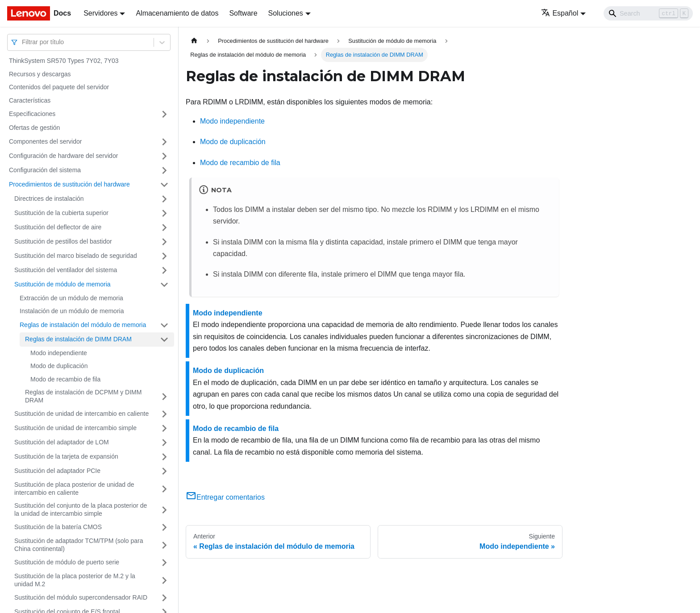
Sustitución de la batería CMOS (58, 527)
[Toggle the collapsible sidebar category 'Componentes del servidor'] (164, 142)
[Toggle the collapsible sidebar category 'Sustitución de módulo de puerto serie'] (164, 563)
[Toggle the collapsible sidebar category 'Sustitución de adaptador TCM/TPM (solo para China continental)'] (164, 545)
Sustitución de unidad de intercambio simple (75, 428)
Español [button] (560, 13)
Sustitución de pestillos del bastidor (63, 241)
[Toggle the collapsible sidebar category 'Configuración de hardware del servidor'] (164, 156)
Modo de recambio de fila (65, 379)
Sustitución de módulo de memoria (62, 284)
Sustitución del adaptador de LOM (62, 442)
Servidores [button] (100, 13)
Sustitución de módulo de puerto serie (67, 562)
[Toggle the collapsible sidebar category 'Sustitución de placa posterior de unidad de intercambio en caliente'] (164, 489)
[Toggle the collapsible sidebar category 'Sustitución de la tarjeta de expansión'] (164, 457)
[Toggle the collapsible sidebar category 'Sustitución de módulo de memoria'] (164, 285)
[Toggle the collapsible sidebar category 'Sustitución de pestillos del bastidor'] (164, 242)
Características (30, 100)
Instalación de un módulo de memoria (72, 311)
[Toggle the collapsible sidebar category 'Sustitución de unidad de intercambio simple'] (164, 428)
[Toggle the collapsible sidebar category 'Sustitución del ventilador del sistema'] (164, 270)
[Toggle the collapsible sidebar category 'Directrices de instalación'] (164, 199)
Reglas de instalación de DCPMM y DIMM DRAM (83, 396)
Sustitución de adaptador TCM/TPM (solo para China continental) (79, 545)
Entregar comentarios (225, 497)
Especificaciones (32, 114)
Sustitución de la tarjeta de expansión (66, 456)
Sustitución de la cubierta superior (61, 213)
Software (243, 13)
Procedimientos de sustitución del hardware (69, 184)
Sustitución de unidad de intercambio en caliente (81, 414)
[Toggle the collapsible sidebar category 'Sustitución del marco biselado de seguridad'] (164, 256)
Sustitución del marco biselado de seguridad (76, 256)
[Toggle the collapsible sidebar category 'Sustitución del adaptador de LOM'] (164, 443)
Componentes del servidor (45, 141)
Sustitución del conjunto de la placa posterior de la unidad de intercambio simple (81, 509)
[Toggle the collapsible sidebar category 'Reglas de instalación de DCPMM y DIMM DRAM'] (164, 396)
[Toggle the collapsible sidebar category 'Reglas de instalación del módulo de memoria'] (164, 325)
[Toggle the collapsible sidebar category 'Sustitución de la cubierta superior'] (164, 213)
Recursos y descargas (40, 74)
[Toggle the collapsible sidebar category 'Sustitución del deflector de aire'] (164, 228)
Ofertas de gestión (34, 128)
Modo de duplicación (59, 366)
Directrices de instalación (49, 199)
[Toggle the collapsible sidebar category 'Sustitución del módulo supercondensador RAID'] (164, 598)
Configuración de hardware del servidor (63, 156)
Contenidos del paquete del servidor (59, 87)
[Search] (648, 13)
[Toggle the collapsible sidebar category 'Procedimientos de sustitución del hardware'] (164, 185)
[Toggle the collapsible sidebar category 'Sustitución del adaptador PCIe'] (164, 471)
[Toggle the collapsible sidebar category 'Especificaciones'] (164, 114)
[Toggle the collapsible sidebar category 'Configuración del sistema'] (164, 170)
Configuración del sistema (45, 170)
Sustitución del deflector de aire (58, 227)
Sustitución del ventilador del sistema (66, 270)
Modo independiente (59, 353)
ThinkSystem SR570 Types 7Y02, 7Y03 (64, 61)
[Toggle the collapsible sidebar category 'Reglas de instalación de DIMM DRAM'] (164, 340)
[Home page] (194, 41)
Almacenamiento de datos (177, 13)
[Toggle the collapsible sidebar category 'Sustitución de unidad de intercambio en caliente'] (164, 414)
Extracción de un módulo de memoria (71, 298)
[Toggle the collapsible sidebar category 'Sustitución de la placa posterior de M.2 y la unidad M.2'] (164, 580)
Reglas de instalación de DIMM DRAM (78, 339)
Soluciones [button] (286, 13)
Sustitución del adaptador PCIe (57, 471)
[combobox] (23, 42)
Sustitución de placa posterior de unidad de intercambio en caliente (74, 489)
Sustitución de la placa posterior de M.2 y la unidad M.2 (75, 580)
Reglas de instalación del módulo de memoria (83, 325)
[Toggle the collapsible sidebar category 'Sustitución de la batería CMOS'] (164, 527)
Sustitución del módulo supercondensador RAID (81, 597)
